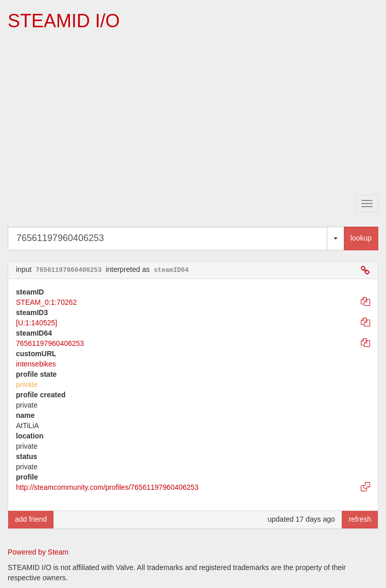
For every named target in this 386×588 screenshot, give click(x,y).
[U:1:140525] (36, 323)
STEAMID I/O (64, 21)
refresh (360, 519)
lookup (361, 238)
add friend (31, 519)
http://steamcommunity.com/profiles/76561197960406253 (107, 487)
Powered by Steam (38, 552)
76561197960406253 (50, 343)
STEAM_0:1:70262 (46, 302)
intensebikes (36, 364)
